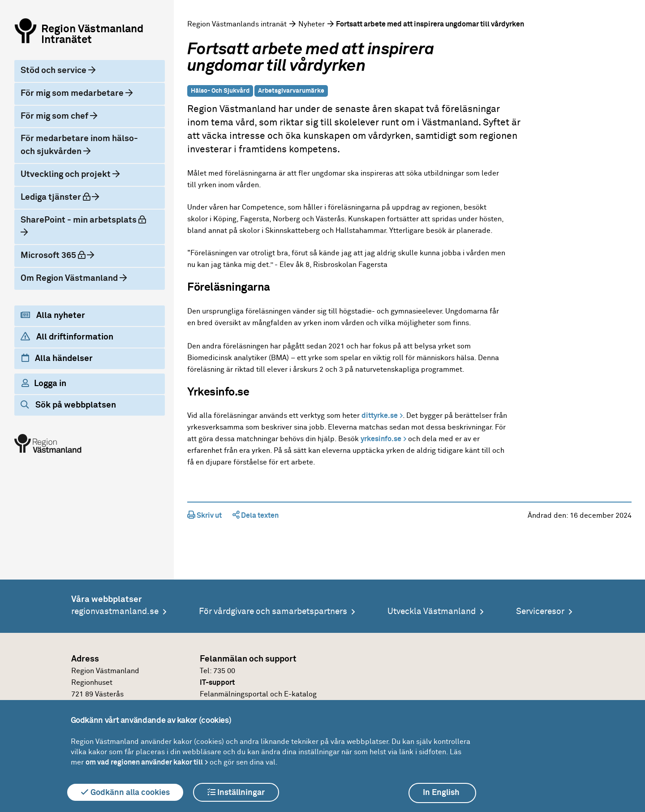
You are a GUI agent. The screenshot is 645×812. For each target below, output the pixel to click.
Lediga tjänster (63, 196)
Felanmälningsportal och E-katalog (258, 694)
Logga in (44, 383)
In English (441, 793)
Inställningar (236, 792)
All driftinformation (67, 337)
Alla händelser (57, 358)
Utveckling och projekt (67, 174)
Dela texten (256, 516)
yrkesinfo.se (381, 439)
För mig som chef (55, 116)
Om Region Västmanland (70, 278)
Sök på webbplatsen (68, 405)
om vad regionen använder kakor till (144, 762)
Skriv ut (204, 516)
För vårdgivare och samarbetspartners (273, 612)
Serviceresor (540, 612)
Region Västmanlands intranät (237, 24)
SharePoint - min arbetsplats (86, 219)
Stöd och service (54, 71)
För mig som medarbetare (73, 93)
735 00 (224, 671)
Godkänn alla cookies (125, 792)
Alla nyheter (53, 315)
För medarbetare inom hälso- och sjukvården (79, 145)
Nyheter (312, 24)
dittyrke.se (380, 416)
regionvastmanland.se (115, 612)
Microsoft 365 (60, 255)
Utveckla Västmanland (432, 612)
